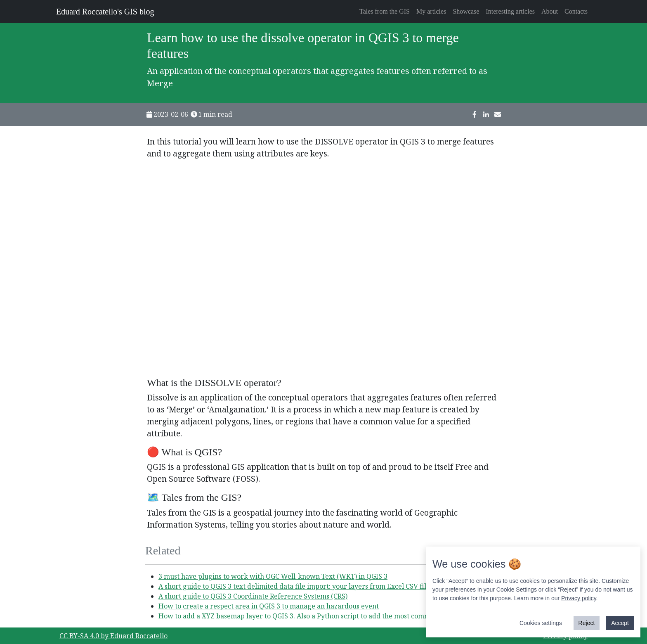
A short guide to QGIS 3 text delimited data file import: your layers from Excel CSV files (296, 586)
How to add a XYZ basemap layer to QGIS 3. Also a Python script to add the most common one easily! (316, 616)
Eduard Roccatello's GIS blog (105, 12)
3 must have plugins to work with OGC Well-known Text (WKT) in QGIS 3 (273, 576)
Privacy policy (579, 599)
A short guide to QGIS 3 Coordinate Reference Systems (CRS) (253, 596)
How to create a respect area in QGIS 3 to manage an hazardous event (269, 606)
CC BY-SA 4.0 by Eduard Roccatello (113, 636)
